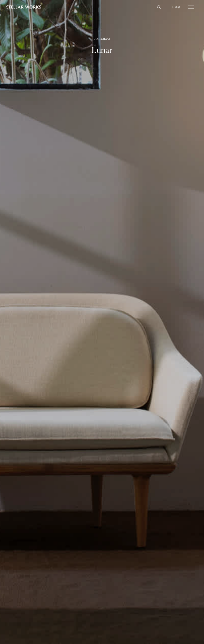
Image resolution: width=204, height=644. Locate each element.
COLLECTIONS (102, 39)
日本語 (176, 7)
